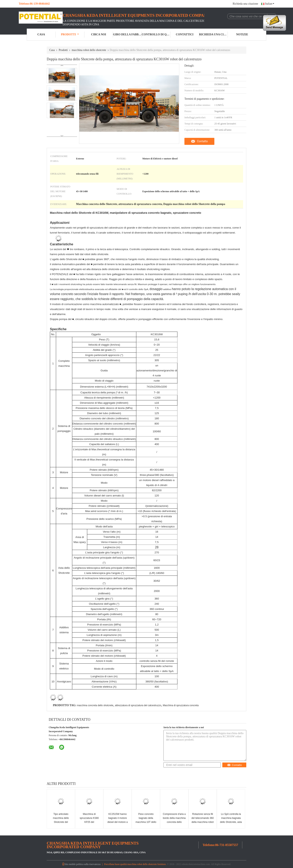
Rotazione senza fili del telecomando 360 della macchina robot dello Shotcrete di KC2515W (202, 822)
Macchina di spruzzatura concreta (181, 705)
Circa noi (98, 34)
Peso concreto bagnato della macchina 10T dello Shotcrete (146, 820)
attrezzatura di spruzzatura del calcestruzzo (138, 705)
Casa (41, 34)
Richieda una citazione (245, 4)
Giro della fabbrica (127, 34)
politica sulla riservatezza (88, 864)
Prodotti (70, 34)
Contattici (185, 34)
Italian (270, 4)
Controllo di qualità (156, 34)
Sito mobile (69, 864)
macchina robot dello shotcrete (89, 50)
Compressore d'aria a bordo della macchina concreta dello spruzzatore (174, 820)
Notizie (242, 34)
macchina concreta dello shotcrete (95, 705)
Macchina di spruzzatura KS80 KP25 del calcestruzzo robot (89, 820)
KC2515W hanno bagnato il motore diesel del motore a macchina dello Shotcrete (117, 822)
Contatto (202, 141)
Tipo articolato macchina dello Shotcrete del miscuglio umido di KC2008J (61, 822)
